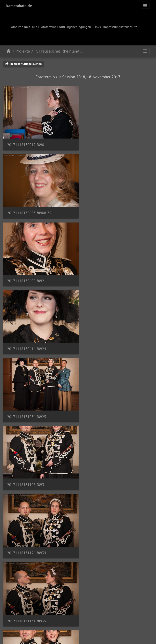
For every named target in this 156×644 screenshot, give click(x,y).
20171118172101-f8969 (105, 534)
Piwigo (86, 635)
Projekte (23, 51)
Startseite (9, 51)
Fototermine (48, 27)
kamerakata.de (19, 6)
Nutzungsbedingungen (75, 27)
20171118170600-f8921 (27, 207)
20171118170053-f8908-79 (107, 142)
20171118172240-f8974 (27, 599)
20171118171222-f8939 (27, 403)
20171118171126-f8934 (27, 338)
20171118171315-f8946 (105, 403)
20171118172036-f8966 (105, 468)
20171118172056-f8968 (27, 534)
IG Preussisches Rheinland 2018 (60, 51)
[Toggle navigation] (145, 6)
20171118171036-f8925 (27, 273)
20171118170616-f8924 (105, 207)
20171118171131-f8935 (105, 338)
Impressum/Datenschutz (120, 27)
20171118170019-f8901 (27, 142)
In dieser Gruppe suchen (23, 64)
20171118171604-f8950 (27, 468)
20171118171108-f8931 (105, 273)
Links (97, 27)
